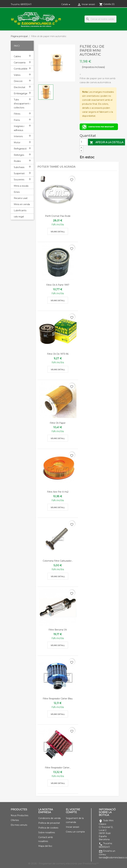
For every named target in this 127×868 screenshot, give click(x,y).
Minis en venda (22, 204)
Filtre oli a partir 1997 (58, 285)
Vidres (17, 75)
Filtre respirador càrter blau (58, 699)
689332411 (26, 4)
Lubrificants (20, 210)
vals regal (19, 217)
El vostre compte (73, 811)
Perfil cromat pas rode (58, 216)
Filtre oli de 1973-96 (58, 354)
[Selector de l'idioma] (66, 4)
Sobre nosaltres (47, 832)
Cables (17, 56)
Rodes (17, 161)
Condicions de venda (49, 818)
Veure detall (58, 232)
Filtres (17, 114)
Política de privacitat (49, 823)
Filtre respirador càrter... (58, 768)
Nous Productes (19, 815)
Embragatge (21, 93)
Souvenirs (19, 180)
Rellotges (19, 155)
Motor (17, 143)
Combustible (21, 69)
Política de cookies (48, 828)
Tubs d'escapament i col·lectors (22, 104)
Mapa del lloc (45, 846)
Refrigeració (20, 149)
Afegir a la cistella (106, 143)
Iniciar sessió (73, 827)
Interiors (18, 136)
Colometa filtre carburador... (58, 561)
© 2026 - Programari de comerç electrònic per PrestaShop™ (64, 863)
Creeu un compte (75, 832)
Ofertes (15, 820)
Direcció (18, 81)
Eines (17, 192)
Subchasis (19, 167)
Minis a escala (21, 186)
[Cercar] (100, 19)
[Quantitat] (83, 142)
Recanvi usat (21, 198)
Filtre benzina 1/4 (58, 630)
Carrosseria (20, 63)
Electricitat (20, 87)
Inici (17, 46)
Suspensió (19, 173)
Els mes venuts (19, 825)
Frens (17, 120)
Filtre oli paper (58, 423)
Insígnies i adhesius (19, 128)
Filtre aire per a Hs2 (58, 492)
